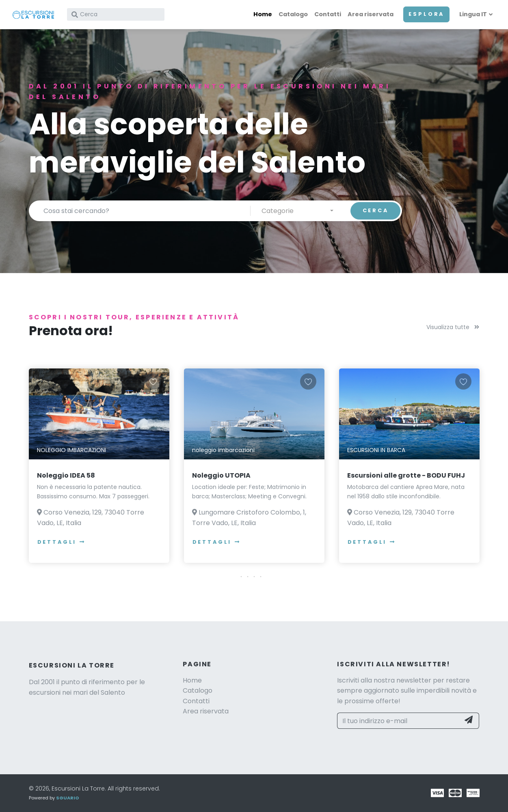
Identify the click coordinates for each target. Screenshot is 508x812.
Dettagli (62, 542)
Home (263, 14)
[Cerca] (116, 14)
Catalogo (293, 14)
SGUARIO (68, 798)
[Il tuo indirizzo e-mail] (398, 721)
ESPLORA (426, 14)
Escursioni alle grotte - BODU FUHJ (406, 475)
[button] (254, 577)
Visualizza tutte (453, 327)
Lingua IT (473, 14)
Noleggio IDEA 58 (66, 475)
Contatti (328, 14)
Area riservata (371, 14)
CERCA (376, 210)
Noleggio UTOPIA (221, 475)
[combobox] (297, 211)
